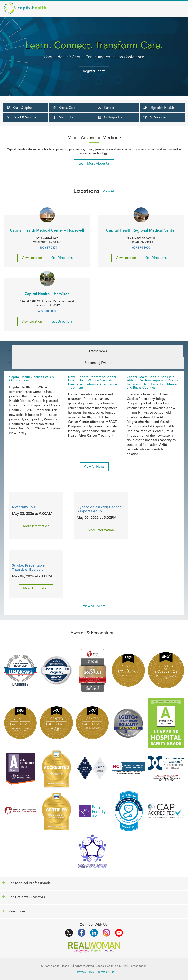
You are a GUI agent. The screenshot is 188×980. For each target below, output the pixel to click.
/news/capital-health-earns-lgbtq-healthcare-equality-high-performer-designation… (128, 723)
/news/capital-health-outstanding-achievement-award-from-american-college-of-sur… (166, 768)
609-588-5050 (47, 311)
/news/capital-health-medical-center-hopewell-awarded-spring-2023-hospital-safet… (166, 723)
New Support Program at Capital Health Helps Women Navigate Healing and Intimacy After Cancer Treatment (93, 382)
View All (109, 191)
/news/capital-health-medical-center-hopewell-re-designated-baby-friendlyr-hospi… (92, 811)
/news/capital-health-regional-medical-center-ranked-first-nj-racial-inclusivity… (20, 768)
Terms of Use (106, 972)
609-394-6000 (141, 248)
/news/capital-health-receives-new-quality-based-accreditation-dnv (56, 768)
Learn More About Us (94, 164)
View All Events (94, 606)
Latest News (98, 351)
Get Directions (62, 258)
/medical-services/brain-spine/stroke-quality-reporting (56, 811)
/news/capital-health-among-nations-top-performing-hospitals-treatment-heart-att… (56, 670)
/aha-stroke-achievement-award (92, 670)
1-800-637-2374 (47, 248)
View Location (32, 258)
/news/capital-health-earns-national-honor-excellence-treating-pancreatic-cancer (92, 851)
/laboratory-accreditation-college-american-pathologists (166, 811)
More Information (36, 526)
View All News (94, 467)
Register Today (94, 71)
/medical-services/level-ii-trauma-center (20, 811)
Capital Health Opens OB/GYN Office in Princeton (32, 379)
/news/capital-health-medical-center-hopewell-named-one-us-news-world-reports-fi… (20, 670)
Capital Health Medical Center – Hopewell (47, 230)
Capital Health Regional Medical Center (141, 230)
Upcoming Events (98, 363)
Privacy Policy (86, 972)
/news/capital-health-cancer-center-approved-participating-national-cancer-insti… (128, 768)
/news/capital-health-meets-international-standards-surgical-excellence (128, 670)
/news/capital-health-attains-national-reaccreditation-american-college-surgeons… (92, 768)
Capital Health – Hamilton (47, 294)
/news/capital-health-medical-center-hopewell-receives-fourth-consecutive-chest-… (128, 811)
